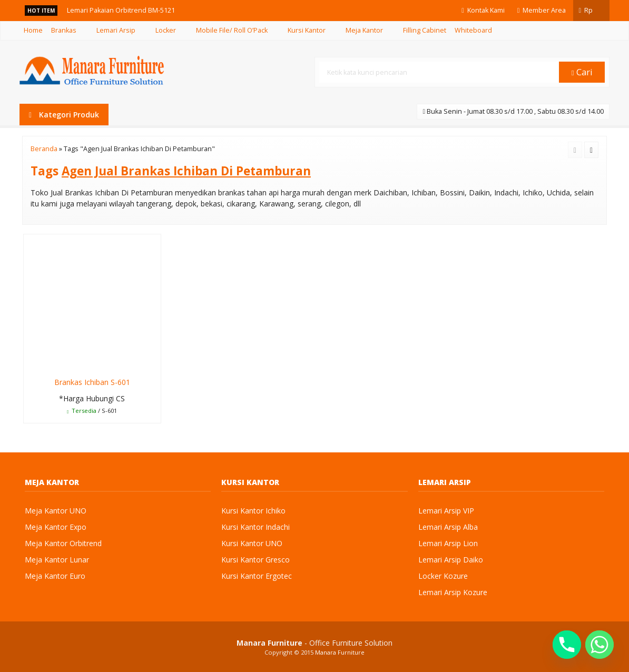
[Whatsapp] (599, 645)
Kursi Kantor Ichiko (253, 511)
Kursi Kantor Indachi (255, 527)
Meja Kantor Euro (55, 576)
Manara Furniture (340, 652)
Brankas (64, 30)
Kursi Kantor (307, 30)
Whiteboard (473, 30)
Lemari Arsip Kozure (453, 592)
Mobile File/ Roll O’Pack (232, 30)
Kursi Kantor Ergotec (257, 576)
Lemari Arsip (116, 30)
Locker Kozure (443, 576)
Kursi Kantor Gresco (255, 560)
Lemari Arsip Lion (448, 543)
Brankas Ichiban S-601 (92, 382)
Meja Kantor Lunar (57, 560)
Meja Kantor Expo (56, 527)
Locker (166, 30)
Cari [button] (582, 72)
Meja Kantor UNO (56, 511)
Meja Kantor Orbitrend (63, 543)
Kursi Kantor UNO (252, 543)
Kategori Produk (64, 115)
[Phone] (567, 645)
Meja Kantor (364, 30)
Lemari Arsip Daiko (451, 560)
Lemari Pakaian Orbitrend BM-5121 (121, 10)
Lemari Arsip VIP (446, 511)
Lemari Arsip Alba (448, 527)
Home (33, 30)
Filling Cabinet (425, 30)
